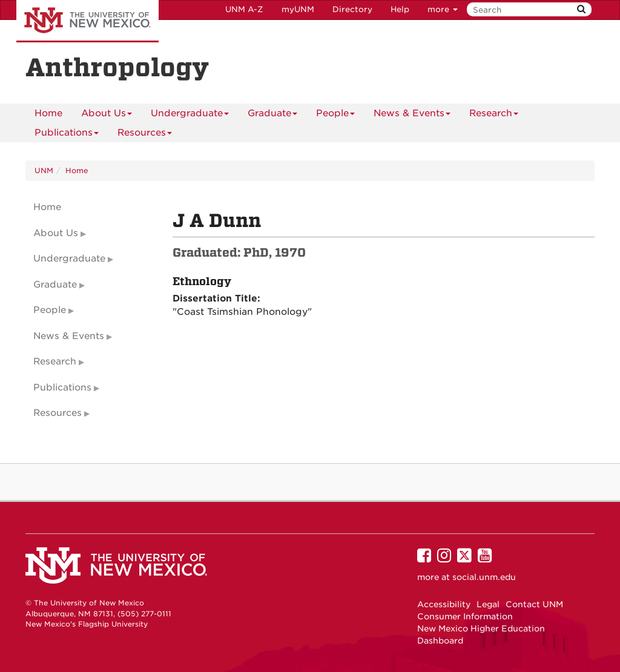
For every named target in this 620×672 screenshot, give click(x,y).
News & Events (412, 115)
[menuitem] (48, 113)
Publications (67, 135)
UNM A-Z (244, 9)
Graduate (272, 115)
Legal (488, 604)
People (335, 115)
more (443, 9)
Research (494, 115)
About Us (107, 115)
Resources (145, 135)
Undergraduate (190, 115)
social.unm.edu (484, 577)
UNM (44, 170)
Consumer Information (465, 616)
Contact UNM (534, 604)
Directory (352, 9)
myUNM (298, 9)
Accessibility (444, 604)
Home (48, 113)
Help (400, 9)
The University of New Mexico (87, 21)
